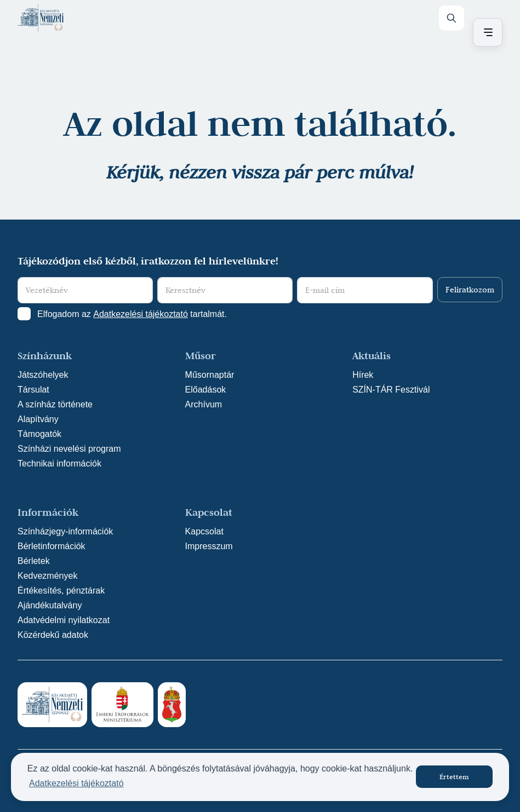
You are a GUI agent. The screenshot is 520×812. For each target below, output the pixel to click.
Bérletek (34, 561)
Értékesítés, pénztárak (61, 591)
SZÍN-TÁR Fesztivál (391, 390)
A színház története (55, 404)
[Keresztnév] (225, 290)
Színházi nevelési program (69, 449)
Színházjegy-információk (65, 531)
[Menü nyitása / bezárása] (486, 32)
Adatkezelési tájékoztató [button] (76, 783)
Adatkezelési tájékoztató (141, 314)
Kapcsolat (204, 531)
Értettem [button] (454, 776)
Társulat (33, 390)
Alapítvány (38, 419)
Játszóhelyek (43, 375)
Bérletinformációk (52, 546)
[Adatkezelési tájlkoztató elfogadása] (24, 314)
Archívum (204, 404)
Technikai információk (59, 463)
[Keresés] (452, 18)
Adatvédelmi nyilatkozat (64, 620)
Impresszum (209, 546)
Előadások (206, 390)
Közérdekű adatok (53, 635)
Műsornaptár (210, 375)
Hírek (363, 375)
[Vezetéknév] (85, 290)
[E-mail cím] (365, 290)
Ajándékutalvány (50, 605)
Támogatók (39, 434)
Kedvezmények (47, 576)
